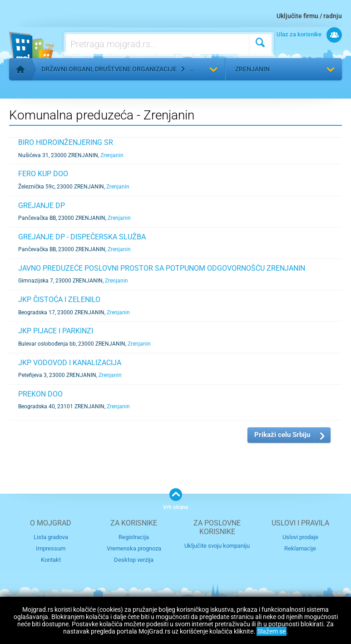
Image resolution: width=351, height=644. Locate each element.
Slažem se (272, 631)
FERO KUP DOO (43, 174)
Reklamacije (300, 548)
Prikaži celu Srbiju (282, 435)
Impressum (51, 548)
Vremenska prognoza (134, 548)
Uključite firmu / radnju (309, 16)
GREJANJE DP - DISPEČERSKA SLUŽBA (82, 237)
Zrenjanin (252, 69)
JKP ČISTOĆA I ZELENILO (59, 300)
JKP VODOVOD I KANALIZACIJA (70, 363)
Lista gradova (51, 537)
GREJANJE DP (42, 206)
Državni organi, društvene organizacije (109, 69)
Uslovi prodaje (300, 537)
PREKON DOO (40, 394)
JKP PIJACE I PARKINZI (56, 331)
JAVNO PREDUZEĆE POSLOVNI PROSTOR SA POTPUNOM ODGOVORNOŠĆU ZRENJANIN (162, 268)
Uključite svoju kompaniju (217, 546)
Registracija (134, 537)
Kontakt (51, 560)
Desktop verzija (134, 560)
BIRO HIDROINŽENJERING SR (66, 142)
